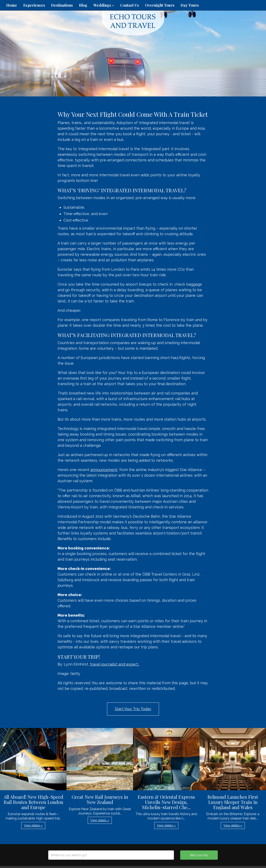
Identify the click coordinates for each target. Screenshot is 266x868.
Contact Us (129, 5)
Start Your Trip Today (133, 709)
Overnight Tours (160, 5)
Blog (83, 5)
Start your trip (199, 855)
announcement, (104, 470)
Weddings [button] (104, 5)
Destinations (62, 5)
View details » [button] (33, 825)
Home (12, 5)
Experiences (34, 5)
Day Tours (190, 5)
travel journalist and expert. (115, 664)
